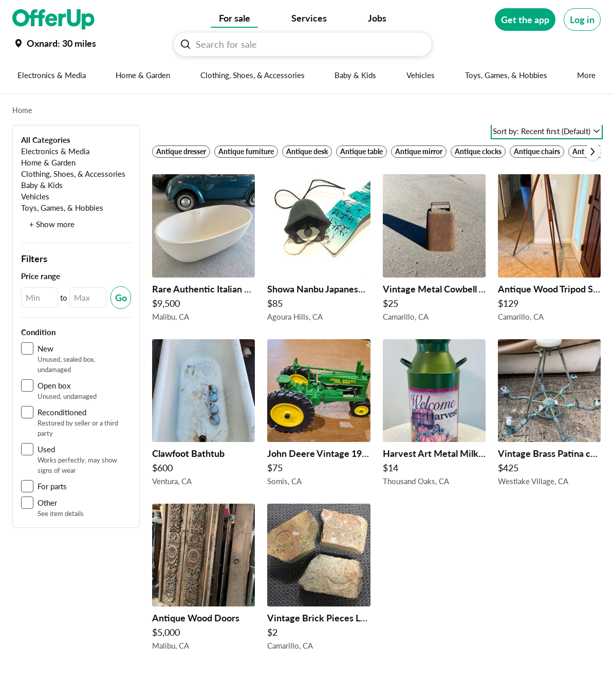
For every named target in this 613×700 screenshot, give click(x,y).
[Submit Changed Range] (121, 298)
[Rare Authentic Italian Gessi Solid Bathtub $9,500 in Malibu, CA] (203, 250)
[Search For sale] (307, 44)
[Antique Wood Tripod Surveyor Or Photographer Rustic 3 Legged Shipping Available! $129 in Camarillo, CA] (549, 250)
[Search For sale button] (185, 44)
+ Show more (52, 224)
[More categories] (587, 75)
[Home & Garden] (48, 162)
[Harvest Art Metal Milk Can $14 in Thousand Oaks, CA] (434, 415)
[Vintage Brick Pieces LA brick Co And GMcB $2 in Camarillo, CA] (319, 580)
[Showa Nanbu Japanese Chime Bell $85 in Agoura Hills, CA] (319, 250)
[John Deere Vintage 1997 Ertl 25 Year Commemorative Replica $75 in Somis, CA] (319, 415)
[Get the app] (525, 20)
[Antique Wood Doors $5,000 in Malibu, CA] (203, 580)
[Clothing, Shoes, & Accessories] (73, 173)
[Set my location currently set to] (54, 43)
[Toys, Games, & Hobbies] (62, 207)
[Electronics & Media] (55, 151)
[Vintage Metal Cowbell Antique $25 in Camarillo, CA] (434, 250)
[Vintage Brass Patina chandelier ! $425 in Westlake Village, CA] (549, 415)
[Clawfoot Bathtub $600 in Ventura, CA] (203, 415)
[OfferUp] (53, 20)
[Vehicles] (35, 196)
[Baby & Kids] (42, 185)
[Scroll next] (592, 152)
